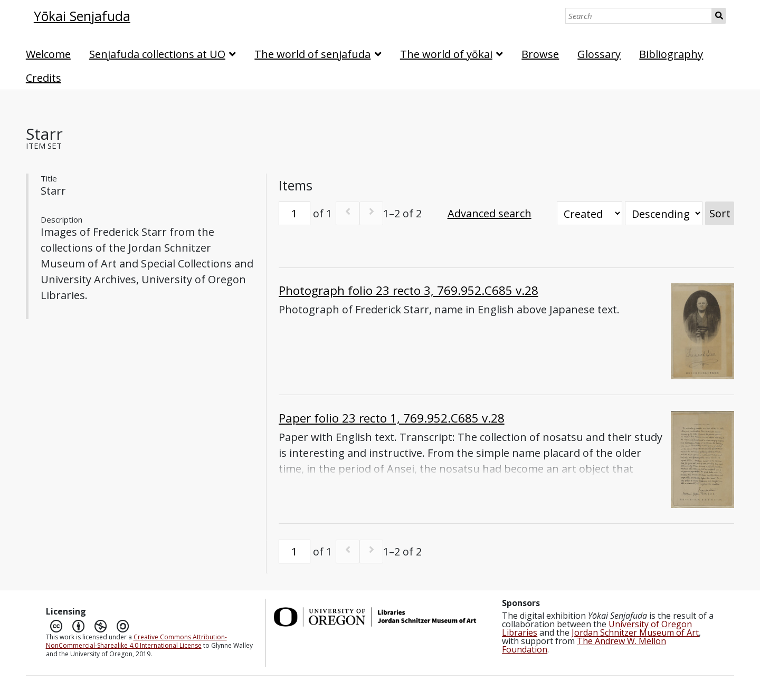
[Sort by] (590, 213)
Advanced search (490, 213)
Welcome (48, 54)
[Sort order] (664, 213)
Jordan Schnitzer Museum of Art (635, 632)
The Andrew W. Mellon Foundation (584, 645)
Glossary (599, 54)
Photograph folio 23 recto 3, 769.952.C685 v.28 (408, 290)
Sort (720, 213)
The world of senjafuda (312, 54)
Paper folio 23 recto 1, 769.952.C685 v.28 (392, 418)
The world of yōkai (446, 54)
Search (719, 16)
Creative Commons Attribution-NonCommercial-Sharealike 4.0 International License (136, 641)
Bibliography (671, 54)
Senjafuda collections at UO (157, 54)
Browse (540, 54)
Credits (44, 78)
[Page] (294, 213)
